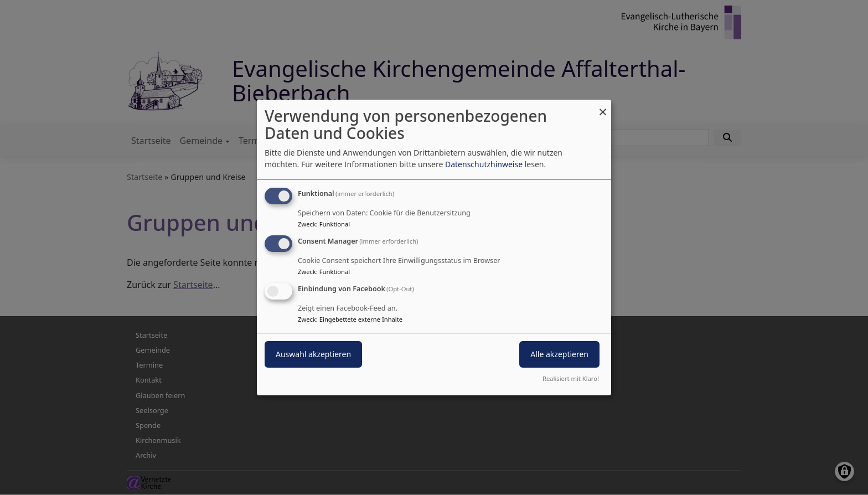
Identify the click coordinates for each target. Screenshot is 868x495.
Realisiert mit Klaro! (571, 378)
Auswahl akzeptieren (313, 354)
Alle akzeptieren (559, 354)
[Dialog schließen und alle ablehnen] (603, 107)
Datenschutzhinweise (484, 164)
